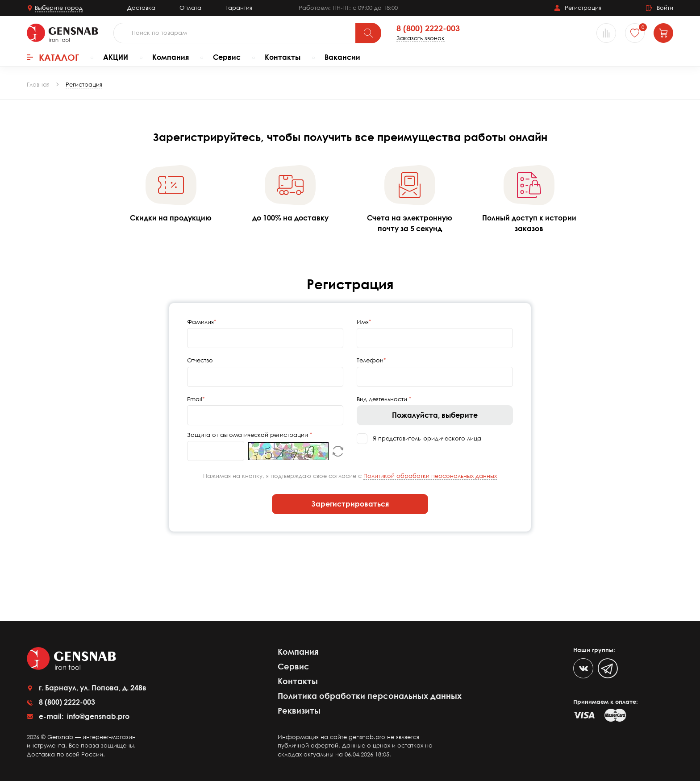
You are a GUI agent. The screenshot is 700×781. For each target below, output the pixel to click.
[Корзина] (663, 33)
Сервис (227, 57)
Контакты (283, 57)
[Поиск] (368, 33)
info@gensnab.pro (97, 716)
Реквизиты (299, 710)
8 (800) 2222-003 (428, 29)
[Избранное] (635, 33)
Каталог (53, 57)
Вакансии (342, 57)
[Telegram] (608, 668)
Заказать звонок (421, 38)
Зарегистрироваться (350, 504)
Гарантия (239, 8)
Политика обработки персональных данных (370, 696)
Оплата (190, 8)
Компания (171, 57)
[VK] (583, 668)
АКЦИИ (116, 57)
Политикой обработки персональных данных (430, 476)
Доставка (141, 8)
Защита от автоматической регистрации (248, 435)
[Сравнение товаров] (606, 33)
